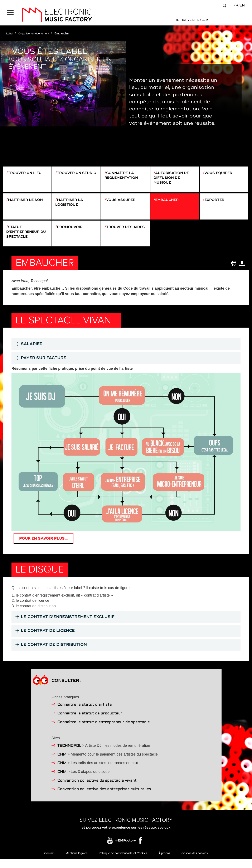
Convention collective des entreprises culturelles (104, 798)
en (242, 5)
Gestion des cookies (195, 862)
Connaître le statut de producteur (90, 722)
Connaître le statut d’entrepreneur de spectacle (104, 731)
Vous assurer (123, 200)
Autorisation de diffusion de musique (173, 175)
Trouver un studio (70, 172)
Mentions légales (76, 862)
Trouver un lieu (27, 170)
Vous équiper (220, 170)
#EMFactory (125, 849)
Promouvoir (71, 230)
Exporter (216, 200)
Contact (49, 862)
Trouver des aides (120, 233)
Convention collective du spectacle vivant (97, 789)
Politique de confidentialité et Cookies (123, 862)
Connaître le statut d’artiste (85, 713)
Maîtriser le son (28, 200)
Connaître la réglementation (123, 172)
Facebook (141, 850)
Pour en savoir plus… (44, 545)
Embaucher (169, 200)
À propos (164, 862)
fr (236, 5)
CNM (62, 763)
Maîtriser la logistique (71, 203)
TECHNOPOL (69, 754)
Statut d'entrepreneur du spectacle (25, 235)
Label (10, 30)
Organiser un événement (35, 30)
